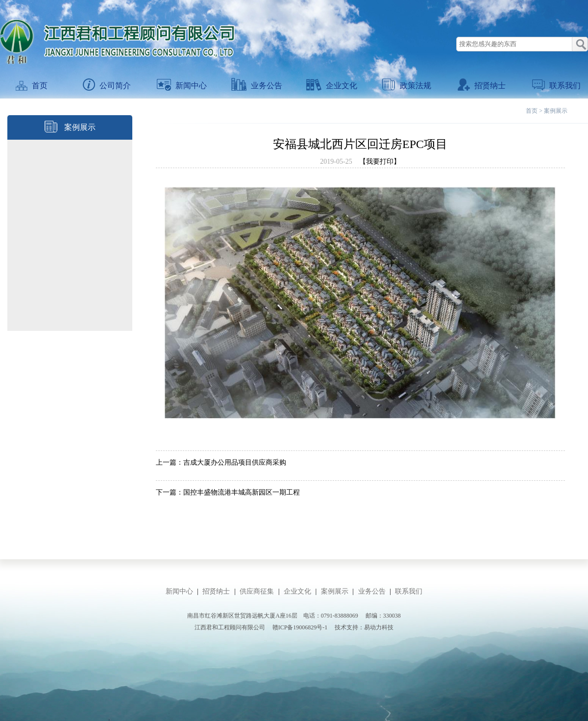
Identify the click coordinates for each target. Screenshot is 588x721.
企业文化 (332, 86)
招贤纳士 (482, 86)
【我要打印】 (380, 162)
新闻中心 (182, 86)
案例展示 (556, 111)
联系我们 (556, 86)
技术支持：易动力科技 (364, 627)
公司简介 (107, 86)
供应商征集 (257, 591)
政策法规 (407, 86)
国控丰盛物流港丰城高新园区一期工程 (242, 492)
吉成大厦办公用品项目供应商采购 (235, 462)
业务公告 (257, 86)
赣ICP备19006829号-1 (300, 627)
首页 (32, 86)
